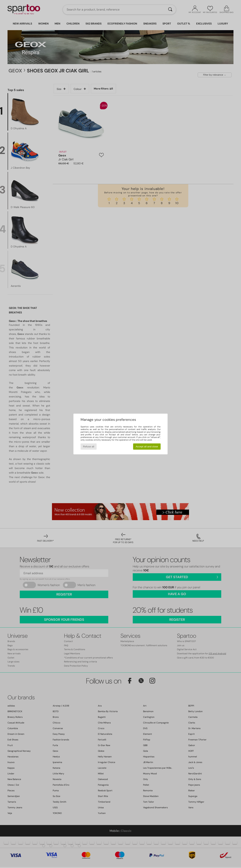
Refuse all (89, 447)
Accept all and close (147, 447)
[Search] (170, 10)
